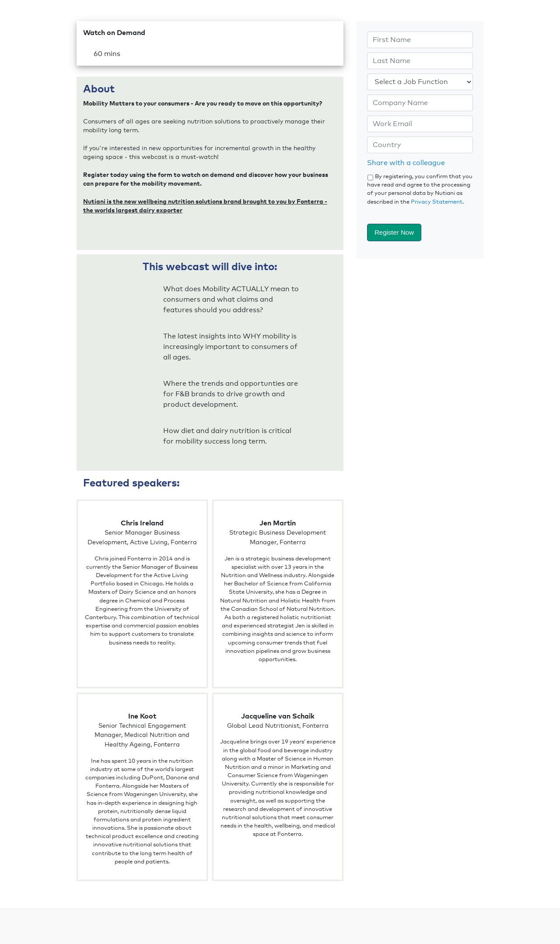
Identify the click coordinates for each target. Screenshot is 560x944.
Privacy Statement (437, 202)
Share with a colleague (406, 163)
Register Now (394, 232)
